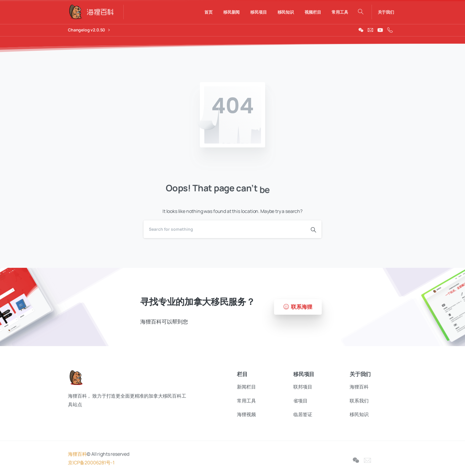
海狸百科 (77, 458)
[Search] (224, 229)
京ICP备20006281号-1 (91, 466)
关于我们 (386, 12)
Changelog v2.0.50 (89, 30)
